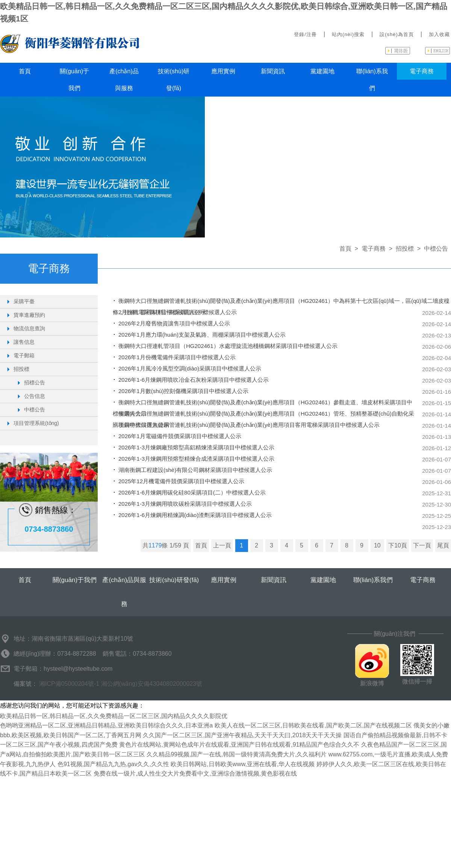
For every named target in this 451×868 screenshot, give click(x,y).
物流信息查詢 (29, 328)
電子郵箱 (24, 355)
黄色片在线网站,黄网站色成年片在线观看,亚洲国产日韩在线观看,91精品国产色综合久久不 (239, 745)
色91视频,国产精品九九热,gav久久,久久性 (113, 764)
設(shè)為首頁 (397, 34)
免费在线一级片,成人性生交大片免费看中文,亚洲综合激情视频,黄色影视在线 (195, 773)
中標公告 (35, 410)
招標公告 (35, 383)
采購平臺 (24, 301)
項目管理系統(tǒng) (36, 423)
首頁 (25, 71)
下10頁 (398, 545)
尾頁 (443, 545)
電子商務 (422, 71)
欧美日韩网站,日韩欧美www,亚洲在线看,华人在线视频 (243, 764)
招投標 (21, 369)
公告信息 (35, 396)
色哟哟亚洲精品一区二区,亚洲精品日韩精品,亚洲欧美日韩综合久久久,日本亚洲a (106, 725)
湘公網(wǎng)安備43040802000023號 (152, 684)
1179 (155, 545)
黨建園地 (322, 71)
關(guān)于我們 (74, 80)
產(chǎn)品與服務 (124, 80)
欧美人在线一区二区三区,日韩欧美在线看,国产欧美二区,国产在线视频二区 (313, 725)
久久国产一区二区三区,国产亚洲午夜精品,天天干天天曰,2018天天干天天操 (242, 735)
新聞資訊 (273, 71)
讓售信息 (24, 342)
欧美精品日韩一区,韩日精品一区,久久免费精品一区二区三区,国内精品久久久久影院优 (114, 716)
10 (378, 545)
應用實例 (223, 71)
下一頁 (422, 545)
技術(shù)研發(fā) (174, 80)
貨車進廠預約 (29, 315)
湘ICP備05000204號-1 (69, 684)
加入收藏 (439, 34)
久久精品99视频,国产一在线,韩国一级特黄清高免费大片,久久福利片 (237, 754)
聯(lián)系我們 (372, 80)
